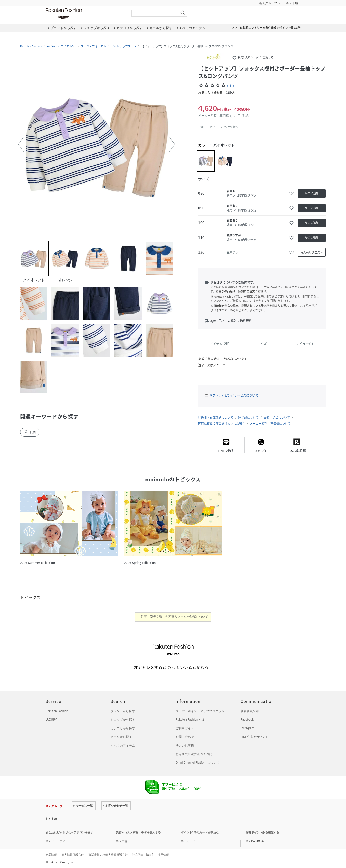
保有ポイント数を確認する (262, 832)
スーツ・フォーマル (93, 46)
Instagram (247, 728)
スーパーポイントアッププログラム (200, 711)
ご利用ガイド (185, 728)
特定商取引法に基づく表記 (194, 754)
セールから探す (121, 737)
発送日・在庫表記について (216, 418)
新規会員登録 (250, 711)
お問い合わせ (185, 737)
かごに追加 (312, 193)
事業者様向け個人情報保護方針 (108, 855)
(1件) (230, 86)
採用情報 (163, 855)
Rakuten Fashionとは (190, 720)
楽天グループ (268, 3)
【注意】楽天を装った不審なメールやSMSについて (173, 617)
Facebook (247, 720)
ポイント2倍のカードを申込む (200, 832)
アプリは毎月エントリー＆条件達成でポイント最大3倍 (266, 28)
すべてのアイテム (123, 746)
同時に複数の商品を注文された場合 (222, 423)
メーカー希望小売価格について (270, 423)
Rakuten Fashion (85, 13)
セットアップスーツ (124, 46)
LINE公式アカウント (254, 737)
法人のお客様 (185, 746)
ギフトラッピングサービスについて (234, 395)
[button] (21, 144)
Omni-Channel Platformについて (198, 763)
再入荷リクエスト (312, 252)
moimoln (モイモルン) (61, 46)
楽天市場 (292, 3)
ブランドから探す (123, 711)
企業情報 (51, 855)
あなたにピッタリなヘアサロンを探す (69, 832)
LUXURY (51, 720)
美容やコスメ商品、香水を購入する (138, 832)
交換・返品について (277, 418)
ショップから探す (123, 720)
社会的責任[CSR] (143, 855)
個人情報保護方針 (73, 855)
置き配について (248, 418)
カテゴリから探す (123, 728)
